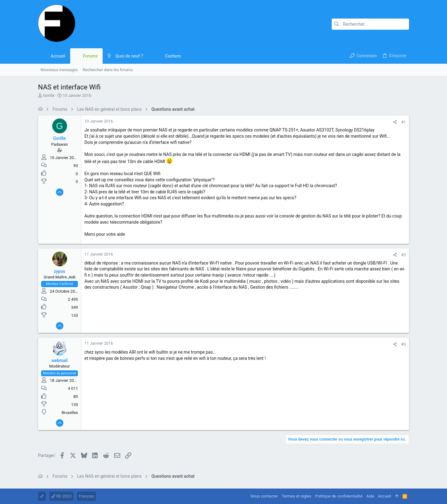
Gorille (49, 95)
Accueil (385, 496)
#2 (404, 255)
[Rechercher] (370, 24)
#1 (404, 122)
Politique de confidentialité (339, 496)
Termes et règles (296, 496)
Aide (370, 496)
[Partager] (395, 122)
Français (86, 496)
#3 (404, 344)
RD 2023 (61, 496)
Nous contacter (264, 496)
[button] (148, 56)
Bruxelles (70, 413)
